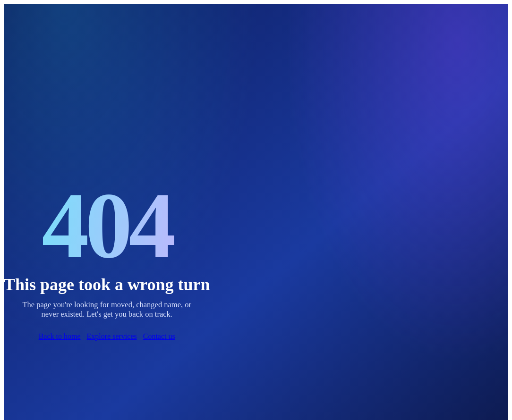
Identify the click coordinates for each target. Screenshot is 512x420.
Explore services (112, 336)
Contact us (159, 336)
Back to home (60, 336)
